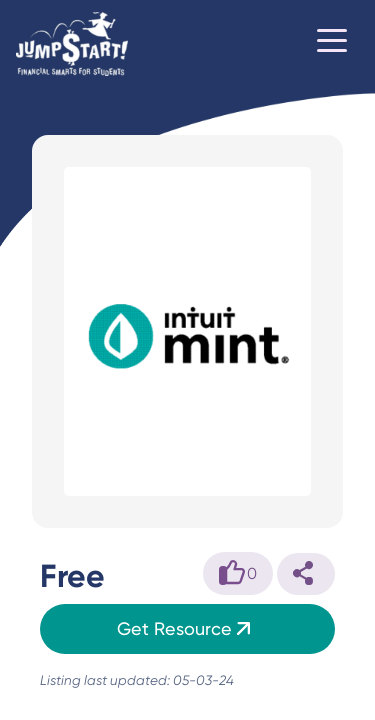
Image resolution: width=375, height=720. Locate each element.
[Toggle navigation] (332, 44)
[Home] (72, 44)
